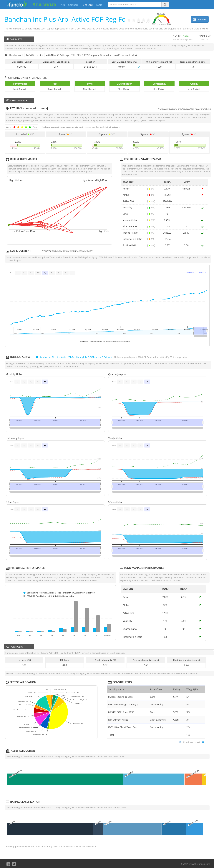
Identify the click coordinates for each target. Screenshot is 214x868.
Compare (73, 5)
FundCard (87, 5)
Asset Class (156, 689)
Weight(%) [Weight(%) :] (192, 689)
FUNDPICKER (45, 5)
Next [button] (197, 742)
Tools (99, 5)
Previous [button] (188, 742)
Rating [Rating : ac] (177, 689)
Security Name (116, 689)
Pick (63, 5)
